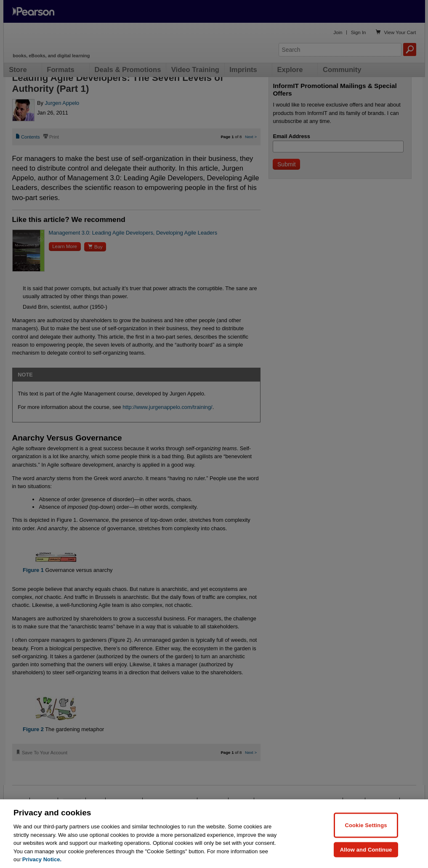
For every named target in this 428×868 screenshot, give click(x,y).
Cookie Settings (366, 825)
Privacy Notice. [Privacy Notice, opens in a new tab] (42, 859)
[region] (214, 834)
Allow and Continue (366, 849)
